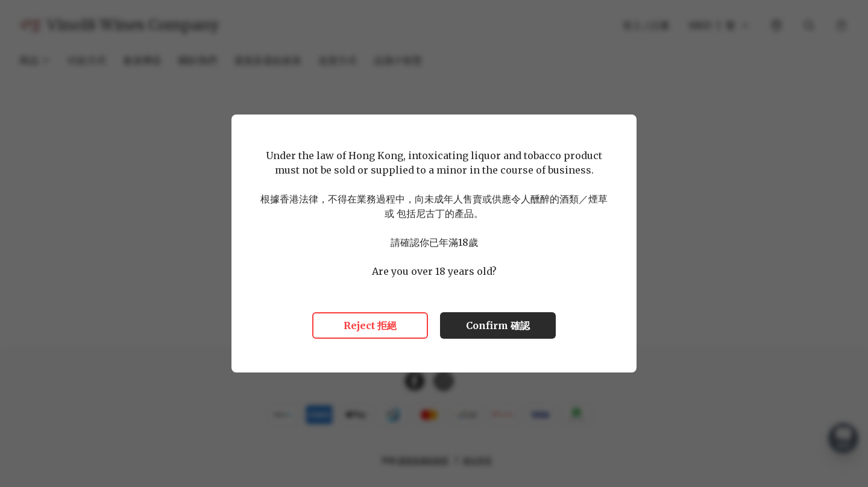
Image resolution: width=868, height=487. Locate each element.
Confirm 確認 (498, 325)
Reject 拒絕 (370, 325)
